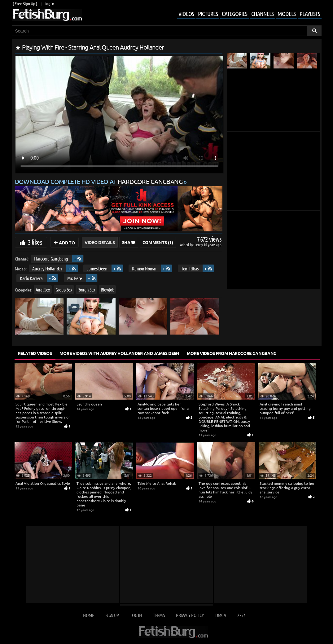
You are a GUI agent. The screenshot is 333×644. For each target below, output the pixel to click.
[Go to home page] (47, 15)
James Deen (97, 268)
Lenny (199, 245)
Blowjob (107, 289)
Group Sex (64, 289)
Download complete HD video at (99, 181)
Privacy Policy (190, 615)
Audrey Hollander (47, 268)
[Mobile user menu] (245, 14)
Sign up (112, 615)
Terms (159, 615)
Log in (49, 4)
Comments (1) (158, 242)
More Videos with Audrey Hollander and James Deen (119, 353)
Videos (186, 14)
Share (129, 242)
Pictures (208, 14)
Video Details (100, 242)
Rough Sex (86, 289)
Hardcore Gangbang (51, 258)
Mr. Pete (74, 278)
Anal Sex (42, 289)
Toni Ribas (190, 268)
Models (287, 14)
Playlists (310, 14)
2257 (241, 615)
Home (88, 615)
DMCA (221, 615)
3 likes (35, 242)
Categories (234, 14)
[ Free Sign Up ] (25, 4)
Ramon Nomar (144, 268)
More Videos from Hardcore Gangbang (232, 353)
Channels (262, 14)
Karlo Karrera (31, 278)
